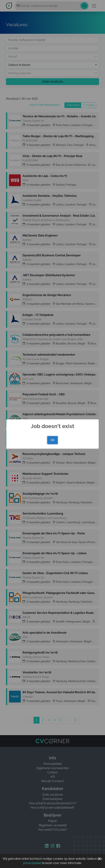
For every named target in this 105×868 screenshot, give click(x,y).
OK (52, 440)
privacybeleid (32, 863)
